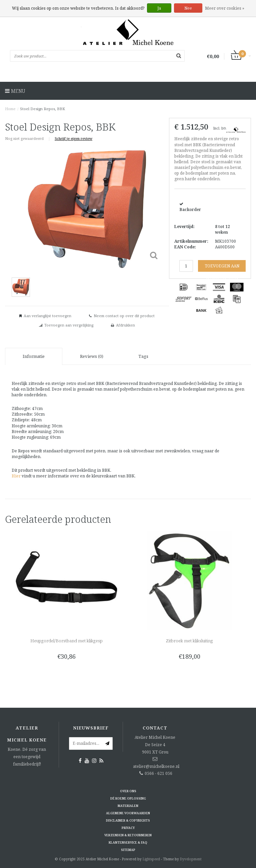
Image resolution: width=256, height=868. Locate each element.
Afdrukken (125, 325)
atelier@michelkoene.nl (156, 766)
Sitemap (128, 850)
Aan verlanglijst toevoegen (47, 316)
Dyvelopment (191, 859)
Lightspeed (151, 859)
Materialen (128, 806)
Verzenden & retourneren (128, 835)
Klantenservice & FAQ (128, 842)
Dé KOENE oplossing (128, 798)
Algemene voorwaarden (128, 813)
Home (10, 109)
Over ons (128, 791)
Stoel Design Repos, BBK (42, 109)
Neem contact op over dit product (124, 316)
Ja (159, 8)
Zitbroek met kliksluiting (189, 641)
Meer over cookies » (225, 8)
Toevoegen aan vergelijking (69, 325)
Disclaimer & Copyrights (128, 820)
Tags (143, 356)
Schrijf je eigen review (73, 138)
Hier (16, 476)
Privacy (128, 828)
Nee (188, 8)
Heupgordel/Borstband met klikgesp (66, 641)
